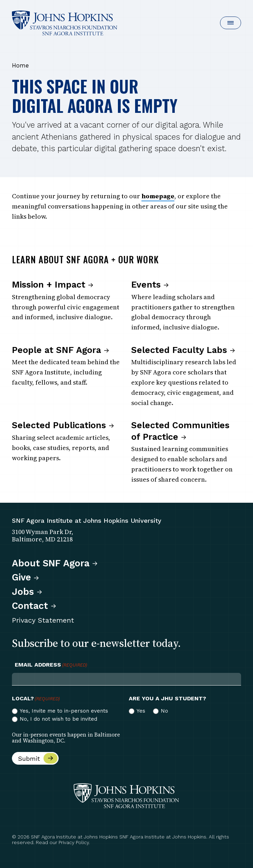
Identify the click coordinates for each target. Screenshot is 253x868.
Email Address (51, 665)
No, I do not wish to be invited (58, 719)
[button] (231, 23)
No (164, 711)
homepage (158, 196)
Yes (141, 711)
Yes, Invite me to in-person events (64, 711)
